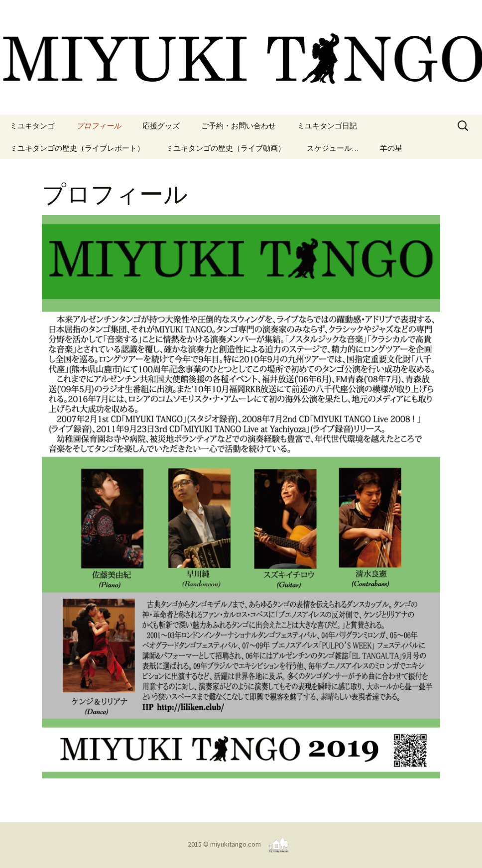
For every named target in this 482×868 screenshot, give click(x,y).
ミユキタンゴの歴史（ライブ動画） (226, 148)
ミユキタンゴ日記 (327, 126)
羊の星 (391, 148)
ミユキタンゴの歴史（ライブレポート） (77, 148)
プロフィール (99, 126)
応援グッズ (161, 126)
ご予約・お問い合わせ (239, 126)
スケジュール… (333, 148)
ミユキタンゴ (32, 126)
